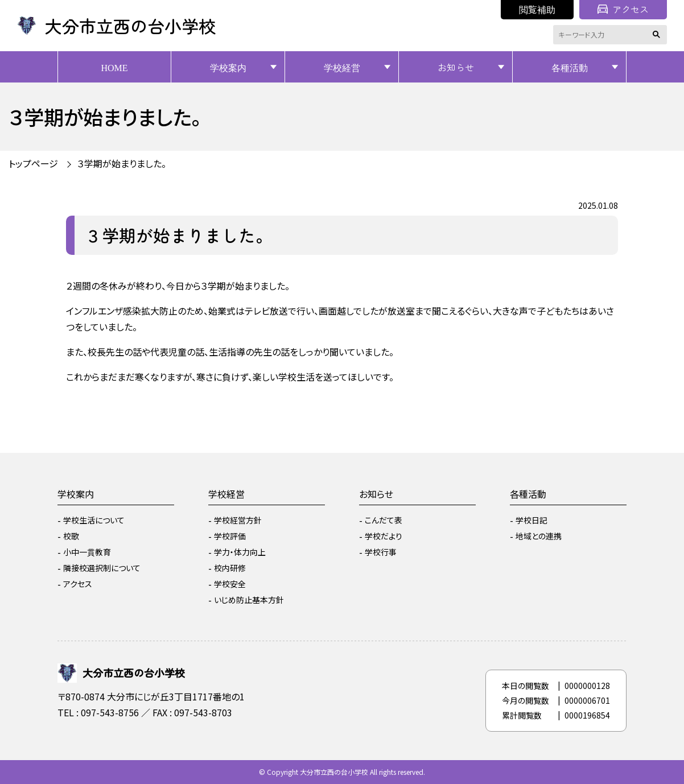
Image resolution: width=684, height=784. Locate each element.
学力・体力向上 (240, 552)
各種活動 (570, 67)
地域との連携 (539, 536)
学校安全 (230, 584)
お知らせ (456, 67)
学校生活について (94, 520)
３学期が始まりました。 (122, 163)
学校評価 (230, 536)
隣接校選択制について (102, 568)
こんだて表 (384, 520)
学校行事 (381, 552)
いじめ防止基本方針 (249, 600)
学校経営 (342, 67)
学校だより (384, 536)
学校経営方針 (238, 520)
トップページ (33, 163)
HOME (114, 67)
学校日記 (531, 520)
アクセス (623, 9)
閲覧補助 (537, 9)
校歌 (71, 536)
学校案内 (228, 67)
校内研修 (230, 568)
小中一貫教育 (87, 552)
